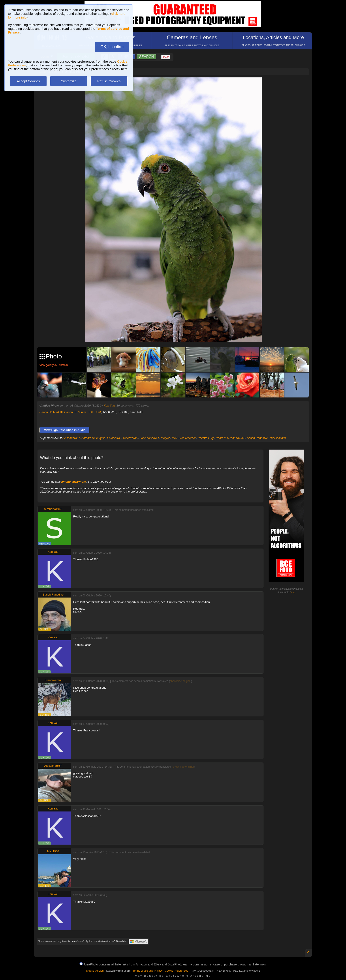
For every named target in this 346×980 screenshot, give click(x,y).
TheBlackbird (278, 438)
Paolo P (221, 438)
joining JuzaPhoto (74, 482)
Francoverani (130, 438)
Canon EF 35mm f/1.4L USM (83, 412)
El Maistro (113, 438)
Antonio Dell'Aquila (93, 438)
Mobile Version (95, 971)
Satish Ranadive (257, 438)
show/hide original (181, 681)
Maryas (166, 438)
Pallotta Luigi (206, 438)
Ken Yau (109, 406)
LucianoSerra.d (149, 438)
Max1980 (178, 438)
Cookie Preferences (176, 971)
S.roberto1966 (236, 438)
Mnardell (191, 438)
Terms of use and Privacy (148, 971)
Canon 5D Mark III (51, 412)
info (293, 592)
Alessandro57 (71, 438)
